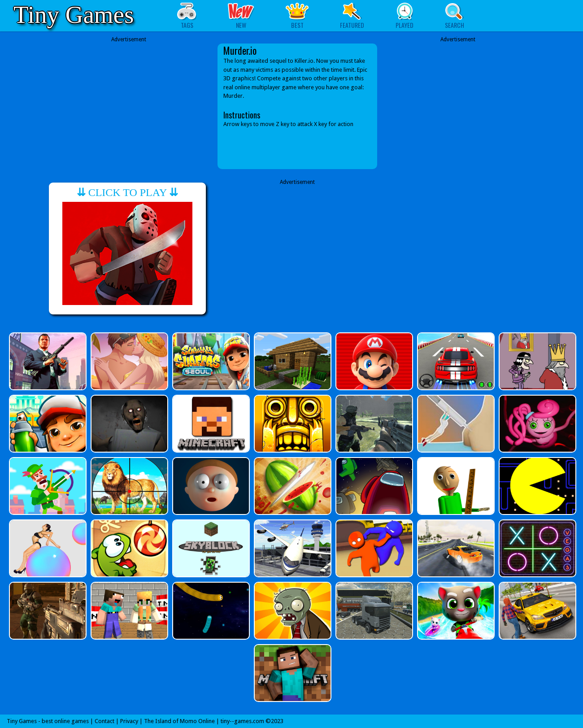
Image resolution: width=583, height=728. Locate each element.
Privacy (129, 721)
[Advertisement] (129, 106)
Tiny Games (74, 15)
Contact (104, 721)
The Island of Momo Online (179, 721)
